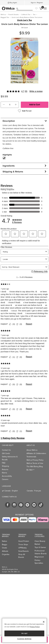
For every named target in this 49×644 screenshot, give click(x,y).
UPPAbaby (22, 548)
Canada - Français (34, 491)
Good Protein (24, 541)
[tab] (24, 121)
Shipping (5, 466)
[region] (24, 630)
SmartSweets (24, 551)
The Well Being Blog (35, 467)
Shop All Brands (22, 556)
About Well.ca (32, 450)
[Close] (44, 622)
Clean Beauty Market (40, 543)
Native (4, 541)
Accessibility (7, 476)
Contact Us (6, 450)
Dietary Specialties (39, 562)
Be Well (30, 470)
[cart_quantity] (10, 105)
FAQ (4, 463)
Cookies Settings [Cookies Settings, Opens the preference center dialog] (24, 639)
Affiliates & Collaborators (36, 453)
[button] (4, 105)
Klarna (4, 473)
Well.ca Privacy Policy (35, 460)
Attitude (5, 551)
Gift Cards (6, 453)
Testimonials (31, 457)
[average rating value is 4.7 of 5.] (16, 91)
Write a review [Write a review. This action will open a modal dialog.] (36, 91)
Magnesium (39, 557)
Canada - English (11, 491)
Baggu (5, 545)
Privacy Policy (35, 627)
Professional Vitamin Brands (41, 552)
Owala (4, 548)
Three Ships (23, 545)
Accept (24, 633)
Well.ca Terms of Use (35, 463)
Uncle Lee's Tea (24, 20)
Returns (5, 469)
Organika (6, 554)
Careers (5, 479)
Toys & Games (40, 547)
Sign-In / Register (37, 3)
